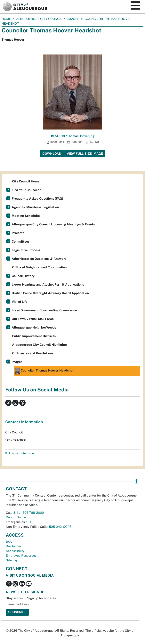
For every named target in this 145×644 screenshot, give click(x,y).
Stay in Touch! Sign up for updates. (31, 598)
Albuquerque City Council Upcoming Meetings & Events (53, 224)
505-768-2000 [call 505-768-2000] (33, 513)
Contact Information (24, 422)
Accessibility (15, 551)
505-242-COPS (60, 527)
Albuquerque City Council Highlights (39, 345)
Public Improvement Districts (34, 336)
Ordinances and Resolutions (33, 353)
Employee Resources (21, 556)
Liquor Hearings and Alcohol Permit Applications (48, 284)
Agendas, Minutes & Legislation (35, 207)
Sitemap (12, 560)
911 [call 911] (29, 522)
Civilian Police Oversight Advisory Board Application (50, 293)
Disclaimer (14, 546)
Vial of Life (20, 302)
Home (6, 19)
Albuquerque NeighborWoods (34, 327)
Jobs (9, 542)
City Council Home (26, 181)
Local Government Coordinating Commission (44, 310)
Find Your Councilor (26, 190)
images (73, 19)
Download (52, 154)
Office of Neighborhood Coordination (39, 267)
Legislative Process (26, 250)
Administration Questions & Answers (39, 259)
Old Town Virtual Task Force (33, 319)
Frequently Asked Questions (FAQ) (37, 199)
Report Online (16, 517)
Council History (23, 276)
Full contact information (20, 453)
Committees (21, 242)
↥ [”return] (137, 481)
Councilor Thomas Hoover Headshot (44, 371)
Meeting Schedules (26, 216)
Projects (18, 233)
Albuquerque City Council (39, 19)
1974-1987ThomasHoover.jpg (73, 136)
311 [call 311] (16, 513)
